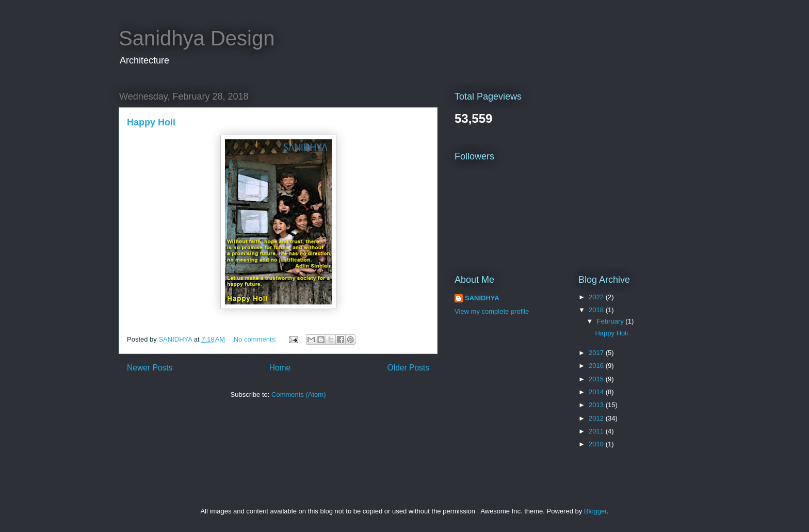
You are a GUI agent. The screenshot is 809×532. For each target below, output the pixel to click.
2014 (597, 392)
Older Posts (408, 368)
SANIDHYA (482, 298)
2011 (597, 431)
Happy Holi (151, 122)
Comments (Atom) (298, 394)
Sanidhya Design (197, 38)
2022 (597, 297)
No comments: (256, 339)
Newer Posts (150, 368)
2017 (597, 353)
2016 (597, 366)
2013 (597, 405)
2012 (597, 418)
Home (280, 368)
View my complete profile (492, 311)
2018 (597, 310)
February (611, 321)
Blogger (595, 511)
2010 (597, 444)
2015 (597, 379)
